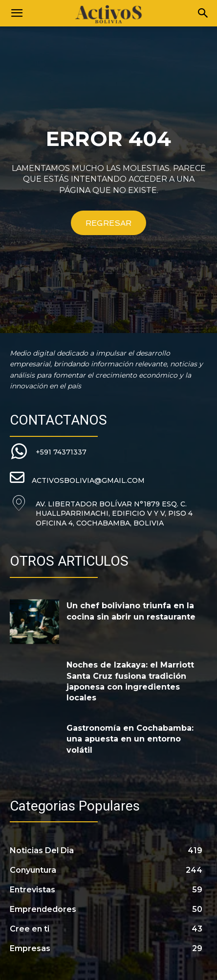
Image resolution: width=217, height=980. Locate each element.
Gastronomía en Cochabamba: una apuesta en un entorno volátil (130, 739)
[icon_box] (48, 452)
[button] (17, 13)
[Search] (203, 13)
